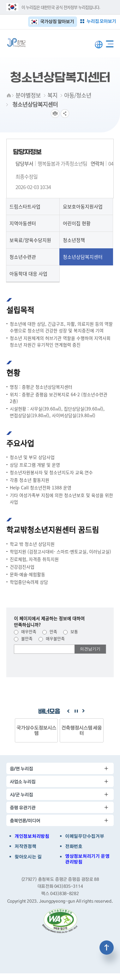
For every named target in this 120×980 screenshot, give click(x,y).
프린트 (55, 114)
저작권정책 (25, 846)
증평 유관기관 (23, 808)
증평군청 (16, 43)
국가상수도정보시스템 (36, 730)
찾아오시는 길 (28, 857)
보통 (71, 631)
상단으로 (107, 948)
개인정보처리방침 (32, 836)
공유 (65, 114)
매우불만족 (52, 638)
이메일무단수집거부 (84, 836)
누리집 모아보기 (101, 21)
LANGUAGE (99, 45)
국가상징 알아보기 (57, 21)
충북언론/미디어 (25, 821)
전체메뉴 (110, 43)
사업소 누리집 (23, 782)
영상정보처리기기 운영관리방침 (87, 859)
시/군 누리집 (21, 795)
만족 (50, 631)
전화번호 (74, 846)
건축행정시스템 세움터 (82, 730)
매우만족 (25, 631)
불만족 (23, 638)
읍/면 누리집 (21, 769)
